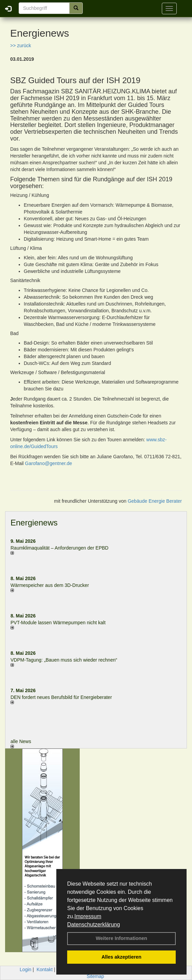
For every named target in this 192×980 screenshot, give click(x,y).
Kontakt (45, 969)
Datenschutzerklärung (94, 924)
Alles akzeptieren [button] (121, 957)
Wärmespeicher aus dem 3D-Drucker (50, 585)
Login (25, 969)
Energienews (34, 523)
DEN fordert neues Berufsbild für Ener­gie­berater (61, 697)
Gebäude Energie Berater (155, 501)
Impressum (88, 916)
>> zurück (21, 45)
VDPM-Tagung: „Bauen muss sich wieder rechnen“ (64, 660)
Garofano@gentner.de (49, 463)
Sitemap (95, 976)
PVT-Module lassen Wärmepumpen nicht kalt (58, 623)
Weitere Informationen (121, 938)
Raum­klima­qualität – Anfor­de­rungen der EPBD (60, 548)
